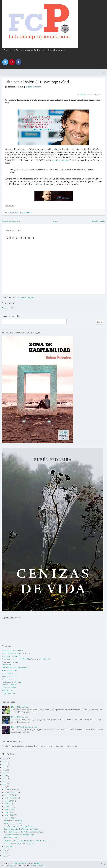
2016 (4, 778)
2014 (4, 784)
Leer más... (73, 746)
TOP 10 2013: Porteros (20, 717)
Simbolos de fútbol (9, 691)
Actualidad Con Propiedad (13, 650)
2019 (4, 770)
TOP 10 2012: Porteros (20, 707)
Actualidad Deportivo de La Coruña (16, 653)
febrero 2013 (9, 818)
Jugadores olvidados (10, 676)
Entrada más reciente (11, 221)
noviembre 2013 (11, 792)
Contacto (61, 50)
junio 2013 (9, 807)
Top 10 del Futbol (9, 693)
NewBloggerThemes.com (38, 865)
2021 (4, 764)
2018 (4, 773)
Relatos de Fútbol (9, 688)
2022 (5, 761)
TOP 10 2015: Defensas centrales (24, 727)
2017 (4, 776)
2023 (4, 758)
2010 (4, 856)
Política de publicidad (44, 50)
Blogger (37, 863)
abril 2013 (8, 812)
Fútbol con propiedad (20, 863)
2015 (4, 781)
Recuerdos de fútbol (10, 685)
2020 (5, 767)
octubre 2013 (9, 795)
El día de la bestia (11, 838)
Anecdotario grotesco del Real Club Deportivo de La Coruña (26, 659)
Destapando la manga (13, 820)
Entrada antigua (98, 221)
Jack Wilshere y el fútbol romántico (19, 826)
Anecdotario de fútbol (11, 656)
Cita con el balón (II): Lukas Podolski (19, 843)
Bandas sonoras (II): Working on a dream (21, 829)
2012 (4, 850)
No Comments (27, 212)
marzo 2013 (9, 815)
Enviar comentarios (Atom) (24, 298)
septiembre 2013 (11, 798)
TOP (103, 864)
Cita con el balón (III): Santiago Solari (37, 82)
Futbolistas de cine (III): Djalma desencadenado (24, 832)
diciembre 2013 (11, 789)
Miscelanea (7, 679)
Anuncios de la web (10, 662)
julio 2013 (8, 804)
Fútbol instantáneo (10, 670)
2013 (4, 787)
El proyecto (9, 50)
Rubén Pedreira (34, 87)
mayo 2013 (9, 809)
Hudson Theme (13, 865)
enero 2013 (9, 847)
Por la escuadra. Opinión (12, 682)
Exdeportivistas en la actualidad (15, 668)
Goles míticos (8, 673)
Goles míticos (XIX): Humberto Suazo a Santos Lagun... (26, 840)
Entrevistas (6, 665)
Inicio (56, 221)
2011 (4, 853)
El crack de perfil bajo (13, 823)
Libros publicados (24, 50)
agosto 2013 (9, 801)
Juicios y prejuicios (61, 160)
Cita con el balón (13, 212)
